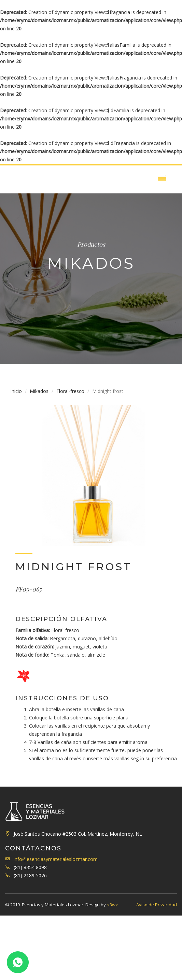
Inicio (16, 391)
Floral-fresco (70, 391)
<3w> (113, 905)
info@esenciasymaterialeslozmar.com (56, 859)
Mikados (39, 391)
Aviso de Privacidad (157, 905)
